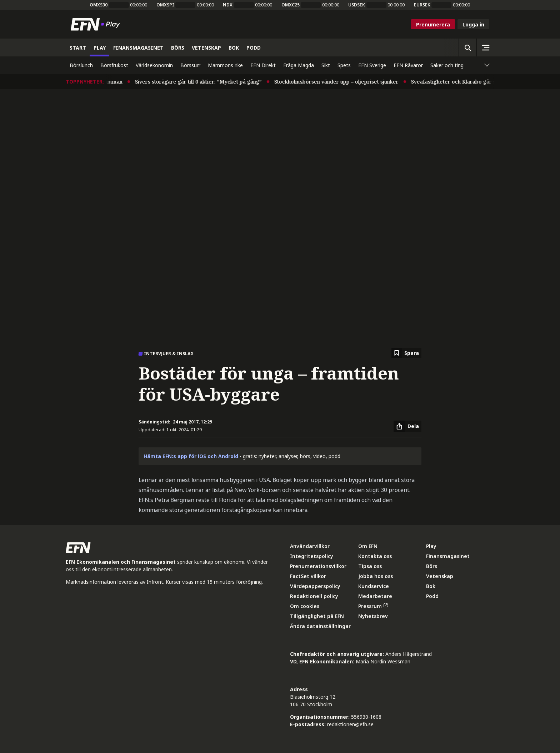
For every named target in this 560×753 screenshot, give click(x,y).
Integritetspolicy (312, 556)
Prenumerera (433, 24)
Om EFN (368, 546)
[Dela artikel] (407, 426)
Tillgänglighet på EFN (317, 616)
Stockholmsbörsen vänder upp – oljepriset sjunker (341, 82)
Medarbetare (375, 596)
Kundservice (374, 586)
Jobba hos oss (376, 576)
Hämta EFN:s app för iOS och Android (191, 456)
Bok (431, 586)
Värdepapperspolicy (315, 586)
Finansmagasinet (448, 556)
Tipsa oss (370, 566)
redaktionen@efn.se (350, 724)
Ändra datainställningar (320, 626)
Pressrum (373, 606)
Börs (432, 566)
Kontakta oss (375, 556)
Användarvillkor (310, 546)
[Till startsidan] (97, 24)
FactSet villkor (308, 576)
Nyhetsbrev (373, 616)
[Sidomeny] (485, 47)
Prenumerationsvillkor (318, 566)
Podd (432, 596)
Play (431, 546)
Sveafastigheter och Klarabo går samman (467, 82)
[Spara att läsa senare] (406, 353)
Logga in (473, 24)
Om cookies (305, 606)
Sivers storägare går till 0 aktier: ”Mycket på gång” (203, 82)
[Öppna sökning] (467, 47)
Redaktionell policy (314, 596)
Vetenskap (440, 576)
